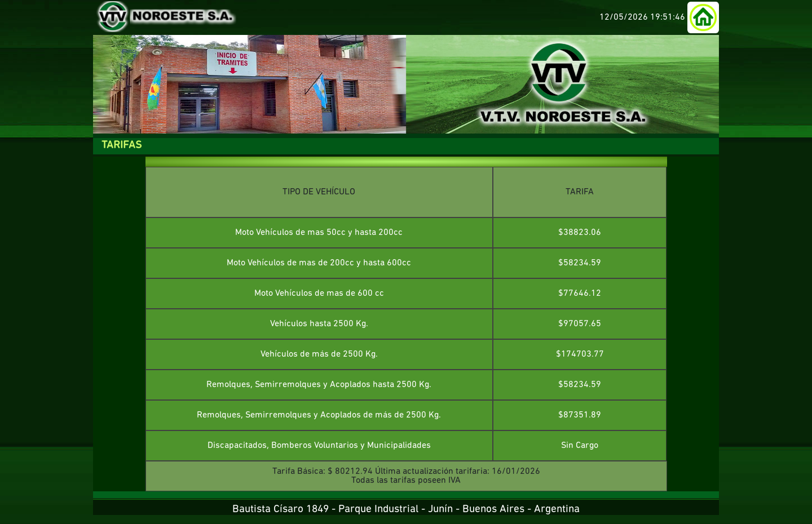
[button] (703, 17)
